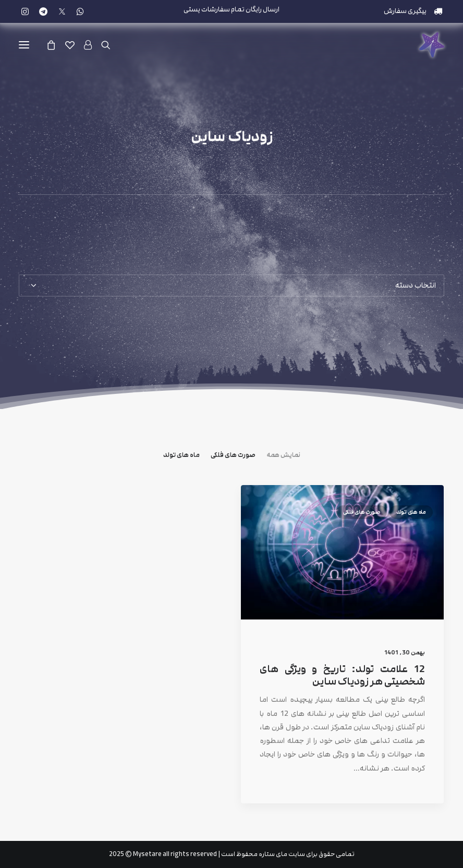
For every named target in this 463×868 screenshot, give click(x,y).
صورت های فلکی (361, 529)
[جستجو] (111, 45)
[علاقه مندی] (75, 45)
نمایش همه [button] (283, 455)
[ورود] (93, 45)
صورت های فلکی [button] (233, 455)
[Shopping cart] (56, 45)
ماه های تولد (411, 529)
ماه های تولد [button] (181, 455)
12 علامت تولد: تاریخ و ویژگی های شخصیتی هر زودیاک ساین (342, 693)
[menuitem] (413, 11)
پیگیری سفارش (405, 11)
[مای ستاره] (432, 45)
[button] (25, 11)
